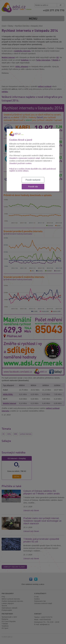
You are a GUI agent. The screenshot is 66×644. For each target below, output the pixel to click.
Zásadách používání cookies (20, 163)
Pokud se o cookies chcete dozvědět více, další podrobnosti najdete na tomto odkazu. (33, 170)
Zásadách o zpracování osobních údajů (25, 158)
